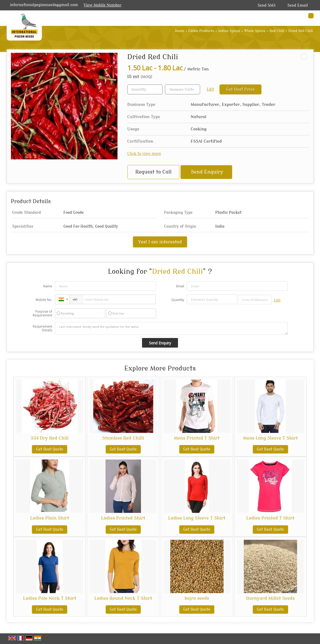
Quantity (178, 300)
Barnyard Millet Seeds (270, 598)
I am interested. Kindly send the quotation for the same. (171, 328)
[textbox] (183, 89)
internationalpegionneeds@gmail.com (44, 5)
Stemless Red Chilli (123, 438)
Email (180, 286)
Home (179, 31)
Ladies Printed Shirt (123, 518)
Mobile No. (44, 300)
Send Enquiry (207, 172)
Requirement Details (42, 328)
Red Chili (277, 31)
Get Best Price (241, 89)
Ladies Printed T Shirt (270, 518)
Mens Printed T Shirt (197, 438)
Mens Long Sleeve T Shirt (270, 438)
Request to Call (153, 172)
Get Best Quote (50, 449)
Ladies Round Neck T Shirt (123, 598)
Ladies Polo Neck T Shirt (50, 598)
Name (48, 286)
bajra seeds (197, 598)
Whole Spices (255, 31)
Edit (210, 89)
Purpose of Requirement (42, 313)
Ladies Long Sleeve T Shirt (197, 518)
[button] (103, 5)
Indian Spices (229, 31)
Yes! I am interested (160, 242)
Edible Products (201, 31)
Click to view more (144, 154)
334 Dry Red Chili (50, 438)
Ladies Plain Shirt (50, 518)
